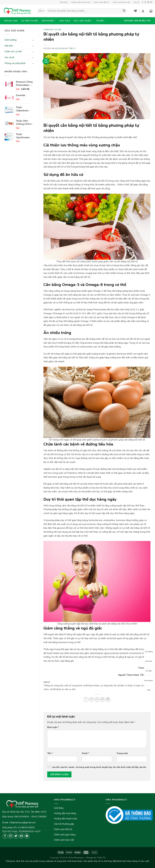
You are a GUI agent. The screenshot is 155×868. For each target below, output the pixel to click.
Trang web (122, 753)
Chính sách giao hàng (65, 835)
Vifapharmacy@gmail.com (22, 823)
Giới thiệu (64, 2)
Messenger (149, 678)
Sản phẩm (49, 21)
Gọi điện (149, 668)
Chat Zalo (149, 658)
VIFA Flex (65, 21)
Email (86, 753)
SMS (149, 687)
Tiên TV (72, 49)
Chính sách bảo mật (121, 2)
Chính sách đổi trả (101, 2)
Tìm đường (149, 649)
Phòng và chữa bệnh (15, 63)
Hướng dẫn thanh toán (81, 2)
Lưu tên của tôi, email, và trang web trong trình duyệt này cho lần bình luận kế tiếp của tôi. (99, 767)
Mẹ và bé (9, 57)
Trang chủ (11, 21)
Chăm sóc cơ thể (13, 52)
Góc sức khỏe (83, 21)
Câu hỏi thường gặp (64, 824)
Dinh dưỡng (11, 40)
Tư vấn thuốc (30, 21)
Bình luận (53, 727)
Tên (50, 753)
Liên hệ (136, 2)
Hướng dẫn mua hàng (65, 813)
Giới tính (9, 46)
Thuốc (101, 21)
